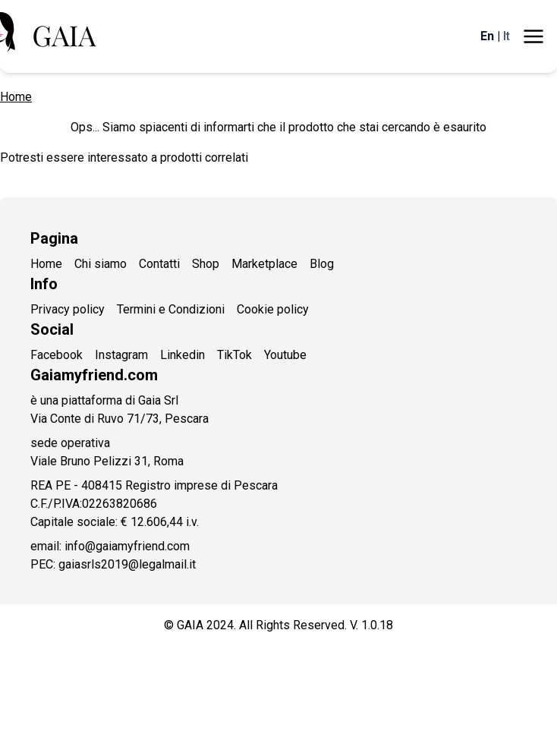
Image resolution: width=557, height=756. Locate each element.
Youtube (285, 355)
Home (16, 97)
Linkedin (183, 355)
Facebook (57, 355)
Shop (206, 264)
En (487, 36)
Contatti (159, 264)
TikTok (234, 355)
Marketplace (264, 264)
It (507, 36)
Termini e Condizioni (171, 309)
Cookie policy (273, 309)
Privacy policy (68, 309)
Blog (322, 264)
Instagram (121, 355)
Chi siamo (101, 264)
